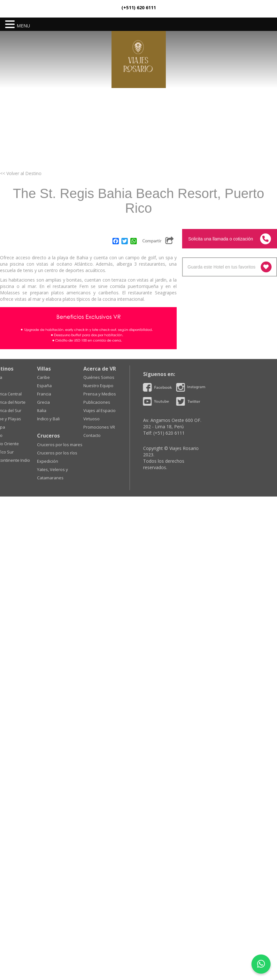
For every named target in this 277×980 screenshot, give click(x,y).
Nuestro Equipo (31, 386)
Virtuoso (24, 419)
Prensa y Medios (33, 394)
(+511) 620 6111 (139, 7)
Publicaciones (30, 402)
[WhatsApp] (261, 964)
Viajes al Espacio (32, 410)
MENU (23, 26)
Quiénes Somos (32, 377)
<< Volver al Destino (21, 173)
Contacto (25, 435)
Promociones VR (32, 427)
